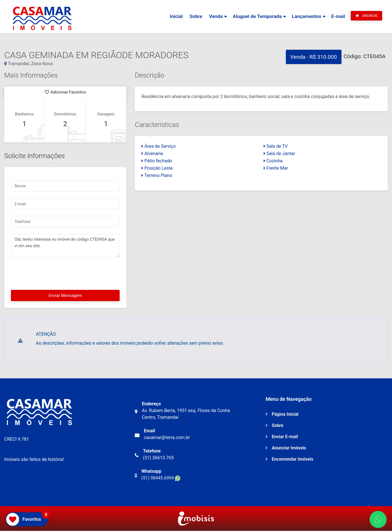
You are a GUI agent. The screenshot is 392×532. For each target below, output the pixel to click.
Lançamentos (306, 17)
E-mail (338, 17)
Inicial (174, 17)
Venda (214, 17)
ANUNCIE (366, 16)
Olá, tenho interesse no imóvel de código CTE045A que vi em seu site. (65, 247)
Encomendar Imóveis (293, 460)
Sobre (194, 17)
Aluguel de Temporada (256, 17)
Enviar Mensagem (65, 296)
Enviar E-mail (285, 438)
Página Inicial (285, 415)
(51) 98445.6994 (161, 479)
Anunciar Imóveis (289, 449)
